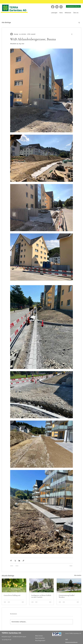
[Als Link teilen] (23, 561)
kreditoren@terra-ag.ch (19, 637)
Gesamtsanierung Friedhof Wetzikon (67, 596)
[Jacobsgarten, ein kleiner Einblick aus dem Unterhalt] (42, 585)
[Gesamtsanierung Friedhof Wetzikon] (69, 585)
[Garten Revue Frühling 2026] (14, 585)
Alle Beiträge (6, 22)
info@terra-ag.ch (6, 637)
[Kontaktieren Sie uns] (73, 6)
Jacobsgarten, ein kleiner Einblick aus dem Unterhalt (41, 596)
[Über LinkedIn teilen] (19, 561)
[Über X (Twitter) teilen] (15, 561)
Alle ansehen (78, 575)
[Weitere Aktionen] (72, 34)
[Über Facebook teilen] (11, 561)
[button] (68, 13)
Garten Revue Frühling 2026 (12, 595)
